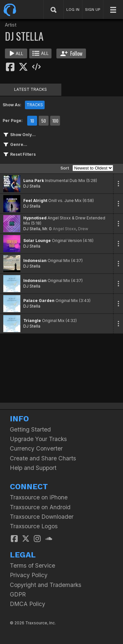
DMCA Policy (28, 604)
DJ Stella (32, 186)
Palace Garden (39, 301)
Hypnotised (35, 218)
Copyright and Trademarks (46, 585)
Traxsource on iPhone (39, 497)
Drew (83, 229)
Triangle (32, 321)
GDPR (18, 594)
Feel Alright (35, 201)
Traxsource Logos (34, 526)
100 (55, 121)
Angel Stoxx (64, 229)
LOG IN (73, 10)
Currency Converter (36, 448)
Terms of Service (32, 565)
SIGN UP (93, 10)
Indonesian (35, 261)
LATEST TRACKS (31, 89)
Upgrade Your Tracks (38, 439)
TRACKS (35, 105)
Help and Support (33, 468)
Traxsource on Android (40, 507)
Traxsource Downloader (42, 517)
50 (44, 121)
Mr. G (47, 229)
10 (32, 121)
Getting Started (30, 429)
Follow (71, 53)
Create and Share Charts (43, 458)
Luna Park (34, 181)
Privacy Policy (29, 575)
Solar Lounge (37, 241)
